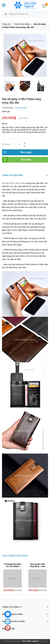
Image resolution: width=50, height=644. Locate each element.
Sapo (27, 642)
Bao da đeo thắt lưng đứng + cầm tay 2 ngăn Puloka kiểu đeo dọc (38, 564)
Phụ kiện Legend (30, 638)
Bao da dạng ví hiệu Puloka (14, 180)
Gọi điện (26, 157)
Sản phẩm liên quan (15, 553)
